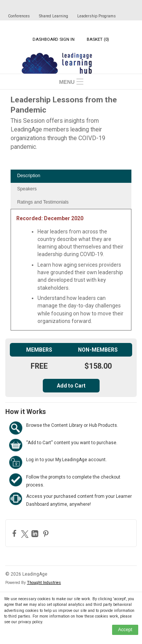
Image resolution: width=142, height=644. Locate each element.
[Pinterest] (47, 534)
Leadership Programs (97, 16)
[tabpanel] (71, 272)
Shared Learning (54, 16)
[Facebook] (15, 533)
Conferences (19, 16)
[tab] (71, 176)
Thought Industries (44, 583)
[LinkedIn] (36, 534)
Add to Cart (71, 386)
